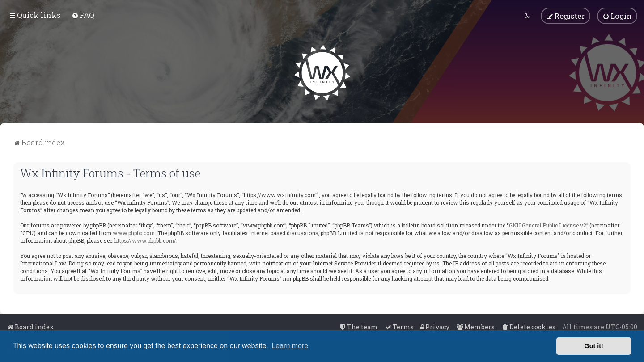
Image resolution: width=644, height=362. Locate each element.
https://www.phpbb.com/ (145, 239)
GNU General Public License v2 (548, 224)
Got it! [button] (594, 346)
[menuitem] (83, 15)
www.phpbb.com (134, 232)
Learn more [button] (290, 346)
